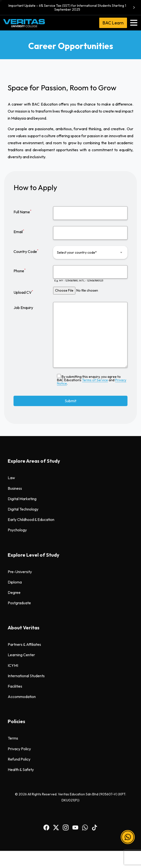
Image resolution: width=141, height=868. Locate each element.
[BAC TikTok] (95, 507)
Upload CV (23, 292)
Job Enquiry (23, 308)
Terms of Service (95, 380)
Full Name (22, 212)
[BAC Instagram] (66, 507)
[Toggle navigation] (134, 23)
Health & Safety (21, 450)
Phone (20, 271)
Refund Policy (19, 440)
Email (19, 231)
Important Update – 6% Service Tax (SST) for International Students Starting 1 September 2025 (72, 7)
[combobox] (90, 252)
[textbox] (87, 252)
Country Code (26, 251)
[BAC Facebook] (46, 507)
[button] (128, 841)
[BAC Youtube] (75, 507)
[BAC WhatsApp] (85, 507)
